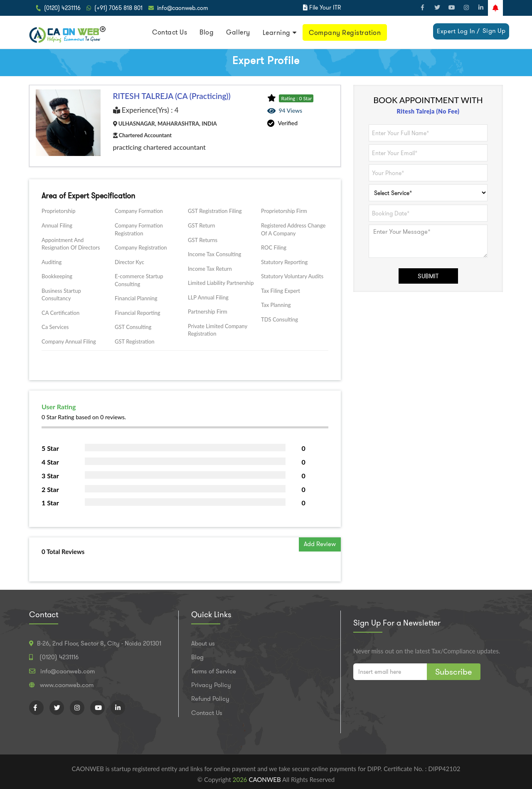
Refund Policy (210, 699)
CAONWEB (265, 779)
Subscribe (454, 672)
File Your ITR (325, 7)
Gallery (238, 32)
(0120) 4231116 (62, 8)
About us (203, 643)
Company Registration (345, 33)
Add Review (320, 544)
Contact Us (170, 32)
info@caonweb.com (183, 8)
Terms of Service (214, 671)
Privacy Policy (211, 685)
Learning (277, 33)
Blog (207, 32)
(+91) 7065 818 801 (118, 8)
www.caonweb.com (67, 685)
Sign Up (494, 31)
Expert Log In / (458, 31)
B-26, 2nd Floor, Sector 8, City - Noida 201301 (99, 643)
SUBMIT (428, 276)
